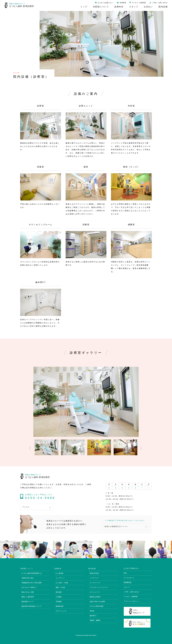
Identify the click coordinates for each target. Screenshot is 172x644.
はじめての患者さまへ (131, 568)
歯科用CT (93, 616)
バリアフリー (94, 578)
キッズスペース (95, 583)
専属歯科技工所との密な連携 (31, 583)
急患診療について (28, 601)
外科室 (92, 611)
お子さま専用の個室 (97, 606)
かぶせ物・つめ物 (62, 583)
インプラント (60, 578)
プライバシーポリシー (131, 601)
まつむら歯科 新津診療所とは (32, 573)
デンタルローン (129, 578)
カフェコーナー (95, 592)
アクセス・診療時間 (131, 597)
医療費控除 (128, 582)
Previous (29, 447)
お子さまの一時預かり (29, 587)
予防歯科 (59, 601)
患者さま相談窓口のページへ (116, 526)
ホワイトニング (61, 611)
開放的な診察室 (95, 597)
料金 (125, 573)
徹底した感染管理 (28, 597)
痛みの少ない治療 (28, 592)
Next (140, 447)
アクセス (26, 507)
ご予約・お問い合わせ (131, 592)
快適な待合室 (94, 573)
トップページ (168, 314)
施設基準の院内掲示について (31, 606)
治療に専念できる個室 (97, 601)
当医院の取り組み (28, 578)
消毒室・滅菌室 (95, 620)
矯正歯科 (59, 592)
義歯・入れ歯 (60, 587)
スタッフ (127, 587)
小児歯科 (59, 597)
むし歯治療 (59, 573)
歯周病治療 (59, 606)
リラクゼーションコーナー (99, 587)
